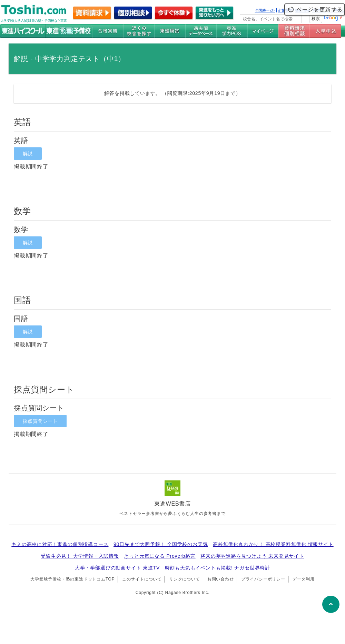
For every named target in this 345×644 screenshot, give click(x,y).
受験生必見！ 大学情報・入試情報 (80, 556)
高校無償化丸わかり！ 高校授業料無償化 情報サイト (273, 544)
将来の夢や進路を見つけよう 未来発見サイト (252, 556)
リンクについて (185, 579)
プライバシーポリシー (263, 579)
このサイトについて (142, 579)
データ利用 (304, 579)
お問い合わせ (221, 579)
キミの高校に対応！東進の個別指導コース (60, 544)
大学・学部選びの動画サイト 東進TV (117, 568)
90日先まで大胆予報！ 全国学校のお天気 (161, 544)
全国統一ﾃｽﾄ (265, 10)
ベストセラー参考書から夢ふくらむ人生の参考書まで (172, 514)
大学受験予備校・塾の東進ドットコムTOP (72, 579)
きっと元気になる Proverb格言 (160, 556)
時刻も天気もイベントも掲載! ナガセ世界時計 (218, 568)
